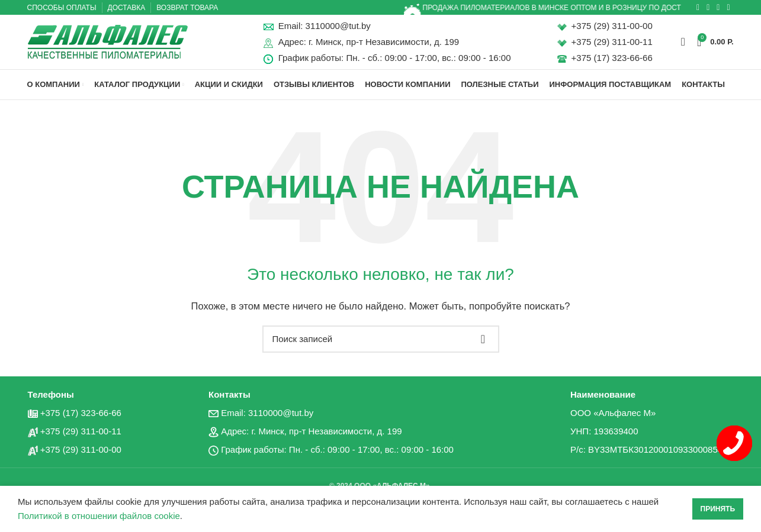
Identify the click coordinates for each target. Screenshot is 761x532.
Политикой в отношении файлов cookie (99, 516)
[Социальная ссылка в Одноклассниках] (698, 8)
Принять (718, 509)
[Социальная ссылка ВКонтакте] (708, 8)
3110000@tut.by (338, 30)
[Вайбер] (728, 8)
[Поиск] (683, 46)
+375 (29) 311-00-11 (612, 46)
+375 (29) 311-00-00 (612, 30)
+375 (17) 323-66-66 (612, 62)
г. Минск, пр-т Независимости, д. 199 (384, 46)
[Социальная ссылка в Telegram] (718, 8)
